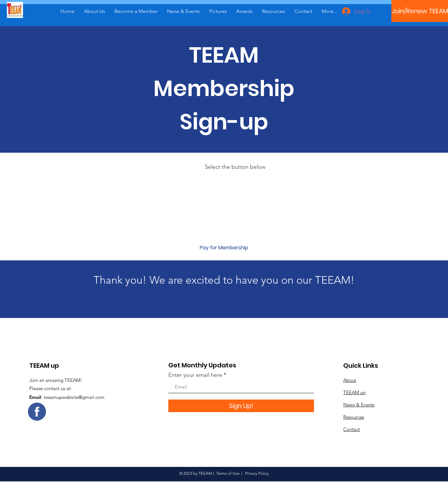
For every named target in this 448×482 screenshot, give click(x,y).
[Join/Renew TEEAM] (420, 11)
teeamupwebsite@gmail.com (74, 397)
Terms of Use (228, 473)
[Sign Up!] (241, 406)
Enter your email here (195, 375)
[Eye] (37, 411)
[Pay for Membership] (224, 248)
